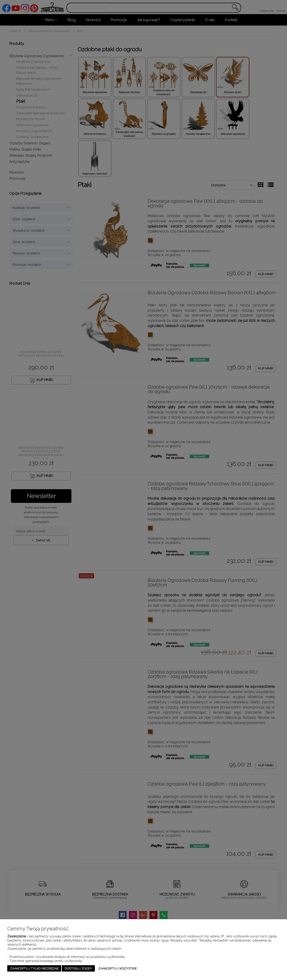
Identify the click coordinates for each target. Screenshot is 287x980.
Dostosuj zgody (78, 968)
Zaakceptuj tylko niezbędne (34, 968)
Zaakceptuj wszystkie (117, 968)
